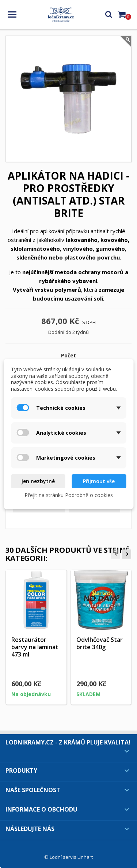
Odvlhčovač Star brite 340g (100, 643)
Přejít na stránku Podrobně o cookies (69, 495)
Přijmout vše (99, 481)
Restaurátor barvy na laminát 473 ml (35, 647)
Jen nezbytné (38, 481)
